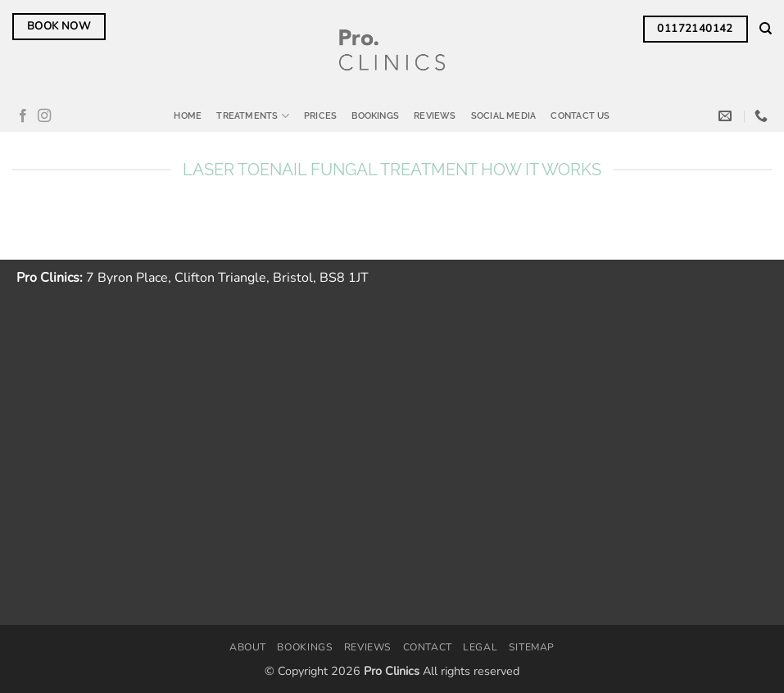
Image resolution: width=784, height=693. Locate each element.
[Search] (766, 29)
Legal (480, 647)
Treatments (253, 116)
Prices (320, 115)
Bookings (375, 115)
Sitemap (532, 647)
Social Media (504, 115)
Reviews (435, 115)
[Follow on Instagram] (44, 116)
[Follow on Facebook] (23, 116)
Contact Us (580, 115)
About (248, 647)
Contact (428, 647)
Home (188, 115)
